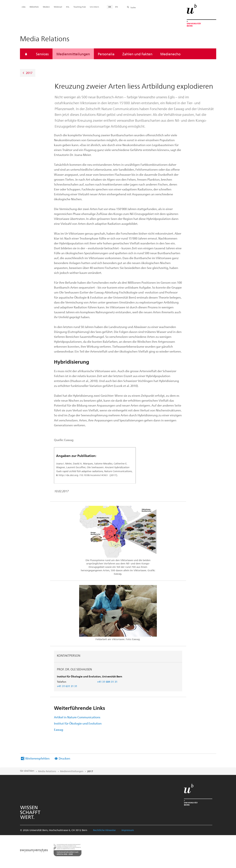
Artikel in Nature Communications (77, 717)
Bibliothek (34, 7)
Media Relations (47, 771)
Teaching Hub (80, 7)
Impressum (128, 830)
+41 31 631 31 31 (67, 686)
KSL (68, 7)
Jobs (24, 7)
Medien (46, 7)
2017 (29, 73)
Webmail (58, 7)
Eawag (59, 730)
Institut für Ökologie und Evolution (78, 723)
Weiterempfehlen (37, 758)
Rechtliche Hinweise (104, 830)
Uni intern (94, 7)
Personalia (106, 54)
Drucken (64, 758)
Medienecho (170, 54)
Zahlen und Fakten (137, 54)
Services (42, 54)
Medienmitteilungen (73, 54)
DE (110, 7)
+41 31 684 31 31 (107, 682)
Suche (133, 7)
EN (116, 7)
